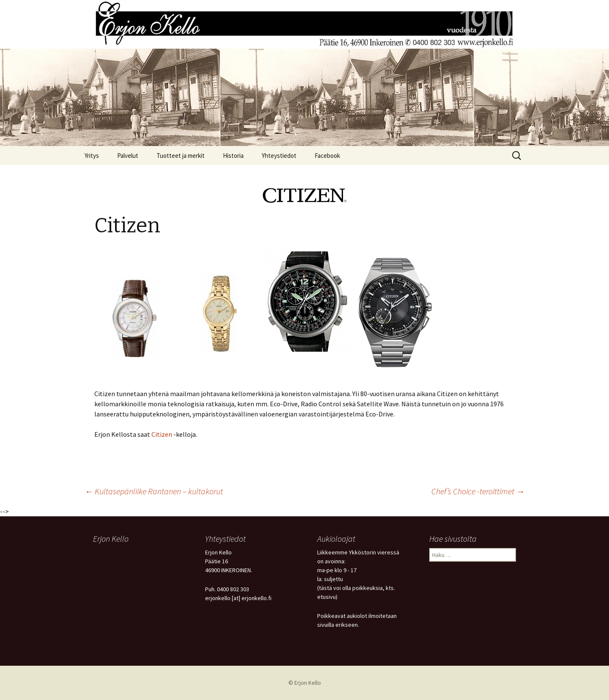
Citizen (162, 434)
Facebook (327, 156)
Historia (233, 156)
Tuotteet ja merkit (181, 156)
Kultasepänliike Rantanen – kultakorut (154, 491)
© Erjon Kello (305, 683)
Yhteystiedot (279, 156)
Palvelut (128, 156)
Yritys (92, 156)
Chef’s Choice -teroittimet (478, 491)
